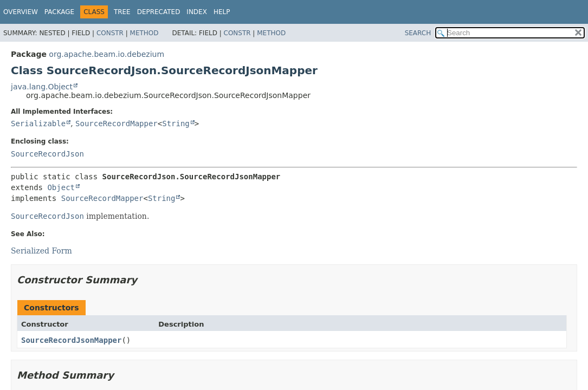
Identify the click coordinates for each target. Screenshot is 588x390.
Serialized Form (41, 251)
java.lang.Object (42, 87)
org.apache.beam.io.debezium (106, 54)
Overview (21, 12)
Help (222, 12)
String (176, 123)
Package (59, 12)
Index (197, 12)
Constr (110, 33)
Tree (122, 12)
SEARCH (418, 33)
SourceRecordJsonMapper (71, 340)
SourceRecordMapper (117, 123)
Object (61, 187)
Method (144, 33)
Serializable (38, 123)
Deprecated (159, 12)
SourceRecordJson (47, 154)
